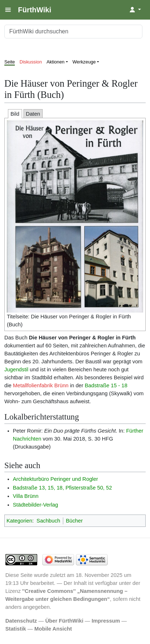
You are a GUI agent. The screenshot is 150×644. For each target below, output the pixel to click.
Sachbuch (48, 521)
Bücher (74, 521)
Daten (33, 114)
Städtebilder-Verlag (36, 505)
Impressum (106, 621)
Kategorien (19, 521)
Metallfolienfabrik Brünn (41, 385)
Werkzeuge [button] (84, 62)
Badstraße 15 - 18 (106, 385)
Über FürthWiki (64, 621)
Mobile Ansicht (53, 629)
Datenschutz (21, 621)
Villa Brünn (26, 496)
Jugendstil (16, 370)
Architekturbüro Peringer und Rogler (56, 479)
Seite (10, 62)
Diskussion (31, 62)
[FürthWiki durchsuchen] (73, 32)
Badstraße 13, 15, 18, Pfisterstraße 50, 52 (63, 488)
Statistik (16, 629)
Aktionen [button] (56, 62)
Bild (15, 114)
